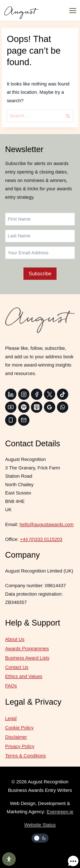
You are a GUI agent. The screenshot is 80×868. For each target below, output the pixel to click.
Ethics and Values (24, 676)
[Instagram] (24, 394)
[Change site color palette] (40, 838)
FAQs (11, 686)
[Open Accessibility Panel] (9, 859)
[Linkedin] (11, 394)
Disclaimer (16, 737)
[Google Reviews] (50, 407)
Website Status (40, 825)
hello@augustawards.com (46, 524)
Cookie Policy (19, 728)
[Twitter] (50, 394)
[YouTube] (11, 407)
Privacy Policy (20, 746)
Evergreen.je (60, 812)
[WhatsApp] (63, 407)
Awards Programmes (27, 649)
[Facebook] (37, 394)
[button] (69, 857)
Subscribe (40, 274)
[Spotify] (24, 407)
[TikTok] (63, 394)
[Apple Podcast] (37, 407)
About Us (15, 639)
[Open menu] (74, 11)
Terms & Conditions (25, 756)
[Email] (24, 420)
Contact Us (17, 667)
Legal (11, 718)
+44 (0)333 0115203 (41, 539)
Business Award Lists (27, 658)
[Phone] (11, 420)
